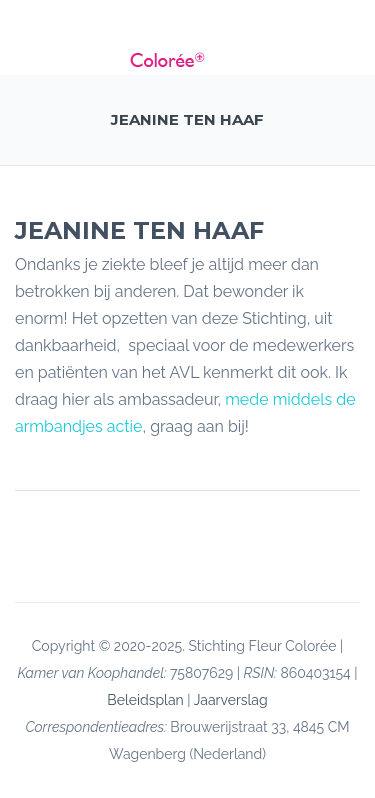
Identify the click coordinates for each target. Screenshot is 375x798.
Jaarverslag (231, 700)
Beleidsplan (145, 700)
